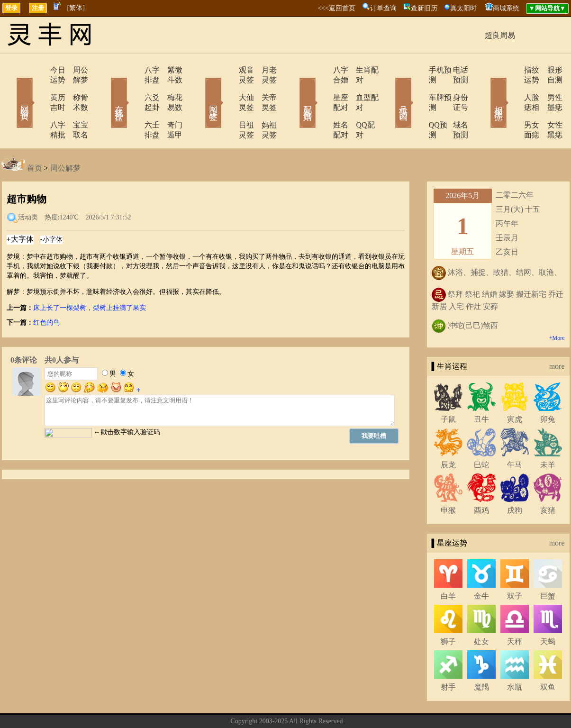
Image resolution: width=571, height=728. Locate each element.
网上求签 (200, 89)
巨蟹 (548, 566)
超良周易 (500, 35)
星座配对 (322, 87)
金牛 (481, 566)
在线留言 (303, 706)
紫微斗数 (170, 70)
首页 (35, 138)
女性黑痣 (549, 105)
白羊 (448, 566)
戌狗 (515, 480)
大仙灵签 (227, 87)
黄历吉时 (38, 87)
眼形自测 (549, 70)
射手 (448, 657)
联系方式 (270, 706)
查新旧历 (424, 8)
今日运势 (38, 70)
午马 (515, 435)
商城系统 (506, 8)
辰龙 (448, 435)
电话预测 (454, 70)
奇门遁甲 (170, 105)
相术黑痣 (485, 89)
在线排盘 (106, 89)
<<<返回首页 (336, 8)
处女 (481, 612)
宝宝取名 (75, 105)
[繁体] (76, 8)
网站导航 (336, 706)
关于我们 (237, 706)
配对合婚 (295, 89)
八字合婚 (322, 70)
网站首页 (11, 89)
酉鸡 (481, 480)
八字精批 (38, 105)
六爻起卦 (133, 87)
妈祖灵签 (264, 105)
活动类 (28, 187)
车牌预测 (417, 87)
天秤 (515, 612)
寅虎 (515, 389)
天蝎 (548, 612)
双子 (515, 566)
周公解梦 (75, 70)
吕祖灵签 (227, 105)
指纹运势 (512, 70)
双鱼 (548, 657)
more (557, 336)
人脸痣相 (512, 87)
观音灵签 (227, 70)
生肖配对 (359, 70)
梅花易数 (170, 87)
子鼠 (448, 389)
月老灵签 (264, 70)
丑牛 (481, 389)
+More (557, 308)
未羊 (548, 435)
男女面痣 (512, 105)
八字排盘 (133, 70)
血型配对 (359, 87)
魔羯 (481, 657)
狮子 (448, 612)
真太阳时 (463, 8)
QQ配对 (357, 105)
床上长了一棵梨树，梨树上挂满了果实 (90, 278)
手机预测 (417, 70)
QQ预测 (415, 105)
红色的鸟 (46, 293)
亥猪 (548, 480)
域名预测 (454, 105)
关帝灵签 (264, 87)
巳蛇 (481, 435)
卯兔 (548, 389)
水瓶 (515, 657)
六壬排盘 (133, 105)
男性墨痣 (549, 87)
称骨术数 (75, 87)
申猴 (448, 480)
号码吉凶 (390, 89)
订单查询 (383, 8)
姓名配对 (322, 105)
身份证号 (454, 87)
